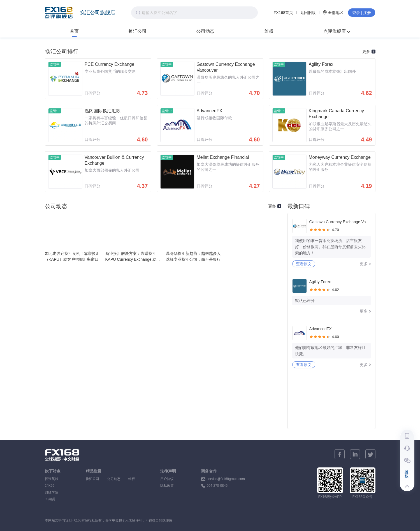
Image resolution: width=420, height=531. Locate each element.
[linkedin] (355, 454)
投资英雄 (52, 479)
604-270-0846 (217, 486)
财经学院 (52, 492)
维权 (269, 31)
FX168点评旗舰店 (59, 13)
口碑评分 (92, 93)
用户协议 (167, 479)
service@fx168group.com (226, 479)
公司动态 (205, 31)
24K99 (50, 486)
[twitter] (370, 454)
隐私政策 (167, 486)
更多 (369, 52)
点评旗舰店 (337, 31)
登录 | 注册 (362, 13)
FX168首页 (283, 13)
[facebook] (340, 454)
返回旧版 (308, 13)
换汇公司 (138, 31)
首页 (74, 31)
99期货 (50, 499)
